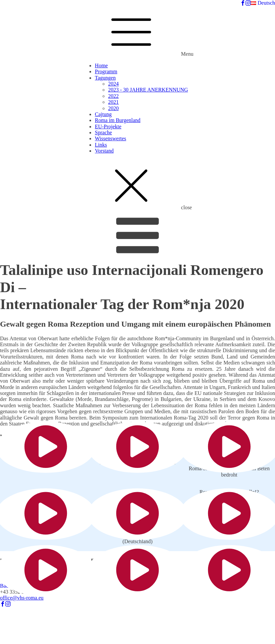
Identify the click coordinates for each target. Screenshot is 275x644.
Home (101, 65)
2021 (113, 102)
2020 (113, 108)
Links (101, 145)
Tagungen (105, 78)
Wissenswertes (110, 138)
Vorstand (104, 151)
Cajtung (103, 114)
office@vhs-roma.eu (22, 598)
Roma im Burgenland (117, 120)
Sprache (103, 132)
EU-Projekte (108, 127)
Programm (106, 71)
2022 (113, 96)
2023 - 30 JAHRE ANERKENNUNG (148, 90)
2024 (113, 84)
